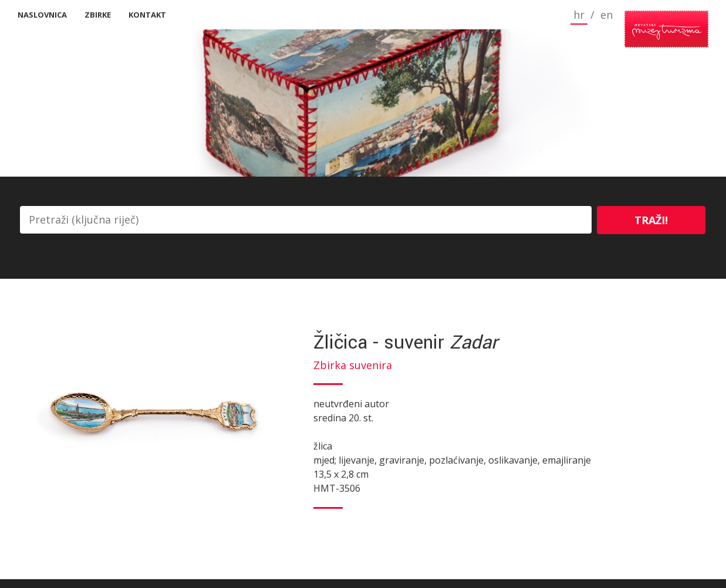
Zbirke (98, 15)
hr (534, 15)
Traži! (651, 220)
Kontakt (147, 15)
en (561, 15)
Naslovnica (42, 15)
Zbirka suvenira (353, 365)
